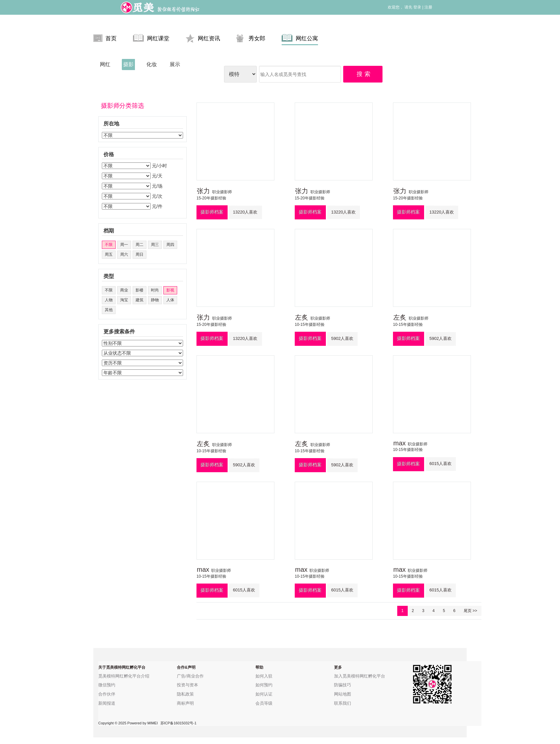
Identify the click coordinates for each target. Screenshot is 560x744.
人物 (109, 300)
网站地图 (343, 694)
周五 (109, 254)
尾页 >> (470, 611)
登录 (417, 7)
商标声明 (185, 703)
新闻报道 (107, 703)
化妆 (152, 64)
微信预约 (107, 685)
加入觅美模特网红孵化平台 (360, 676)
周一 (124, 245)
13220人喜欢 (245, 212)
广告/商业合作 (190, 676)
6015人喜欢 (440, 464)
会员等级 (264, 703)
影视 (170, 290)
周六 (124, 254)
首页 (105, 38)
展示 (175, 64)
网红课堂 (151, 38)
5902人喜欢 (342, 338)
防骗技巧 (343, 685)
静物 (155, 300)
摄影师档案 (212, 212)
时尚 (155, 290)
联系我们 (343, 703)
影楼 (140, 290)
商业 (124, 290)
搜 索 (364, 74)
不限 (109, 245)
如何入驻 (264, 676)
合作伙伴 (107, 694)
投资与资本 (187, 685)
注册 (428, 7)
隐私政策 (185, 694)
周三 (155, 245)
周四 (170, 245)
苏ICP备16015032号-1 (178, 723)
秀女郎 (251, 38)
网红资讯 (203, 38)
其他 (109, 310)
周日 (140, 254)
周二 (140, 245)
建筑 (140, 300)
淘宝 (124, 300)
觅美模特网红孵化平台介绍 (124, 676)
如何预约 (264, 685)
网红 (105, 64)
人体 (170, 300)
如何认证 (264, 694)
